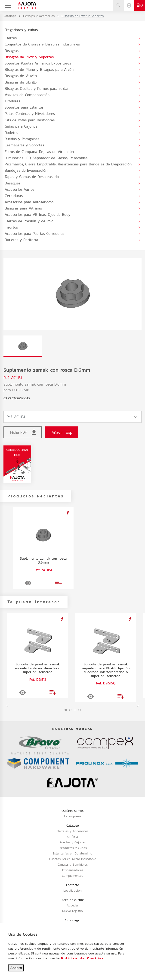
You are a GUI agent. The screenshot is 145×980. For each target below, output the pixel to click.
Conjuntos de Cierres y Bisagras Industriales (42, 44)
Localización (72, 890)
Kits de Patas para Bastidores (30, 120)
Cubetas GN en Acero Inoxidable (72, 859)
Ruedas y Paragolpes (22, 139)
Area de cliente (73, 900)
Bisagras (12, 51)
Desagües (12, 183)
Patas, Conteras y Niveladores (30, 114)
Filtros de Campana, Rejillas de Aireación (39, 152)
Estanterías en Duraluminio (72, 853)
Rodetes (11, 133)
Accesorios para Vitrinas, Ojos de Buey (38, 214)
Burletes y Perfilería (21, 240)
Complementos (72, 876)
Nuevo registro (72, 911)
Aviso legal (72, 920)
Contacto (73, 885)
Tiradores (12, 101)
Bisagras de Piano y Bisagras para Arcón (39, 69)
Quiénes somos (72, 811)
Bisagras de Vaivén (21, 76)
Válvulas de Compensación (27, 95)
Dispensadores (73, 870)
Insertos (11, 227)
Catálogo (10, 16)
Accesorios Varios (19, 189)
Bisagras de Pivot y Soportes (29, 57)
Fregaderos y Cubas (73, 848)
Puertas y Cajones (72, 842)
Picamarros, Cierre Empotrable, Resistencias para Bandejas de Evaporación (68, 164)
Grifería (73, 837)
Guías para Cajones (21, 126)
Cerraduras (14, 196)
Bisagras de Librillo (21, 82)
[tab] (23, 346)
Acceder (72, 905)
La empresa (72, 816)
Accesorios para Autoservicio (29, 202)
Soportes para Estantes (24, 107)
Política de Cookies (83, 958)
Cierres (11, 38)
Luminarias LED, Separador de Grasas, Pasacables (46, 158)
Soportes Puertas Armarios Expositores (38, 63)
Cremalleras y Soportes (24, 145)
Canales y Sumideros (73, 864)
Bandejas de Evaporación (26, 170)
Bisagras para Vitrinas (23, 208)
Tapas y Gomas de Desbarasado (32, 177)
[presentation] (8, 706)
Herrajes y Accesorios (39, 16)
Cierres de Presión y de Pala (29, 221)
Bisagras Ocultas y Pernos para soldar (37, 89)
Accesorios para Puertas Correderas (34, 234)
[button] (66, 710)
